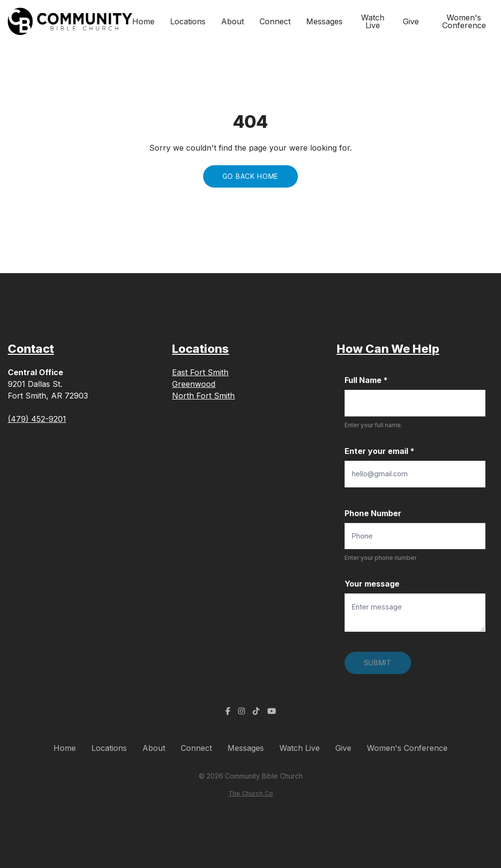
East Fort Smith (200, 372)
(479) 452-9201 (37, 419)
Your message (372, 584)
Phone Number (373, 513)
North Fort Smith (203, 396)
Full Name (366, 380)
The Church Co (251, 793)
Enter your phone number (380, 558)
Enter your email (380, 451)
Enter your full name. (373, 425)
